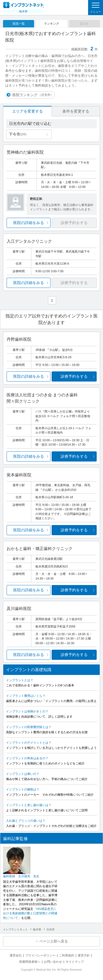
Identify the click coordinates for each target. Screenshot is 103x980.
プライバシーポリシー (40, 955)
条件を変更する (76, 111)
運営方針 (84, 955)
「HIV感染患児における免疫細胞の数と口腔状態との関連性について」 (30, 913)
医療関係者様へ (30, 962)
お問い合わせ (53, 962)
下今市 (18, 134)
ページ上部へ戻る (54, 941)
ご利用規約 (67, 955)
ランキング (51, 24)
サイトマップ (75, 962)
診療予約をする (74, 376)
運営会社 (16, 955)
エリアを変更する (27, 111)
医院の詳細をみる (29, 223)
